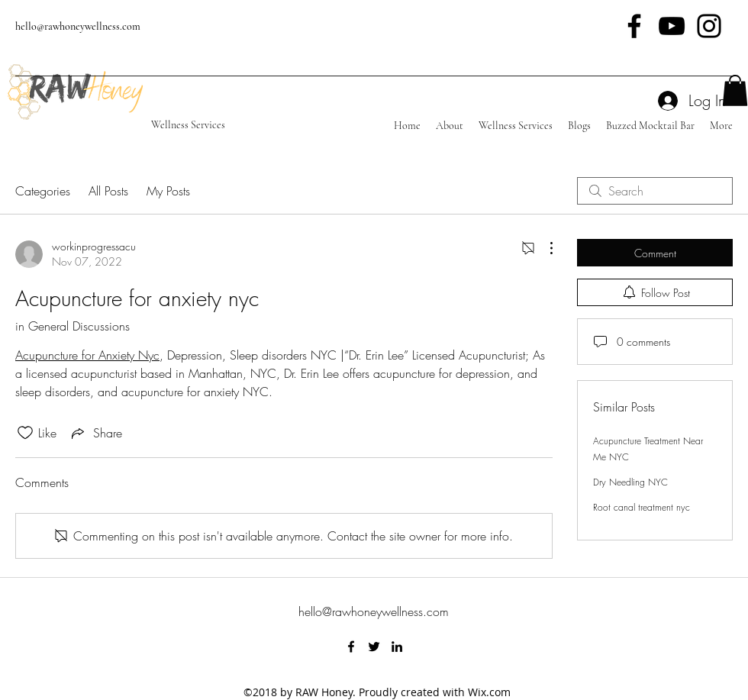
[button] (735, 90)
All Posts (108, 191)
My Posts (168, 191)
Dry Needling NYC (630, 482)
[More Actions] (543, 248)
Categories (43, 191)
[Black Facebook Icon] (634, 26)
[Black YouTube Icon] (672, 26)
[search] (655, 191)
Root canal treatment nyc (642, 507)
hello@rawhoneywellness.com (78, 26)
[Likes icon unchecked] (25, 433)
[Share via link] (95, 433)
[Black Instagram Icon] (709, 26)
